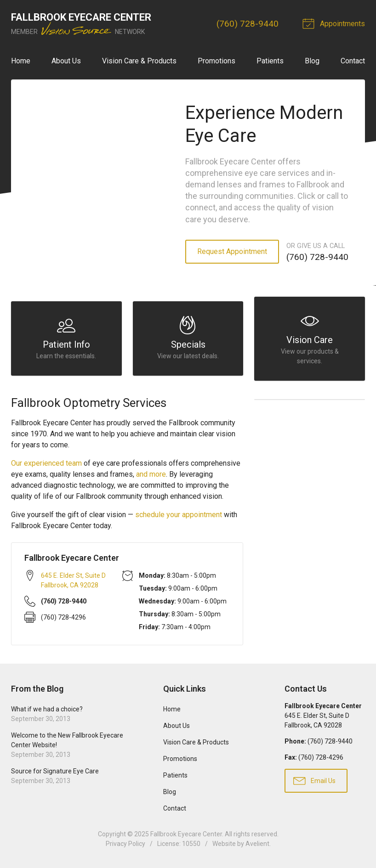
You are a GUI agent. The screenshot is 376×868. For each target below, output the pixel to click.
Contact (353, 61)
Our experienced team (46, 463)
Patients (270, 61)
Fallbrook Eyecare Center (186, 834)
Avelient (257, 844)
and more (151, 474)
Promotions (216, 61)
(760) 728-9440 (248, 24)
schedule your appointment (179, 515)
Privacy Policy (125, 844)
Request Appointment (232, 251)
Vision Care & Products (139, 61)
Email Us (314, 780)
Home (21, 61)
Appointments (335, 23)
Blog (312, 61)
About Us (66, 61)
